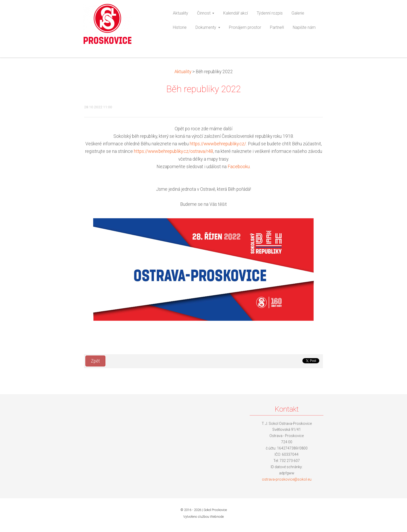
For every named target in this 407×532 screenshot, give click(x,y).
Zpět (95, 361)
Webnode (217, 517)
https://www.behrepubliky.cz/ (218, 144)
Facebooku (239, 167)
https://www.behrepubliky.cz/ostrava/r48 (174, 151)
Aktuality (183, 72)
